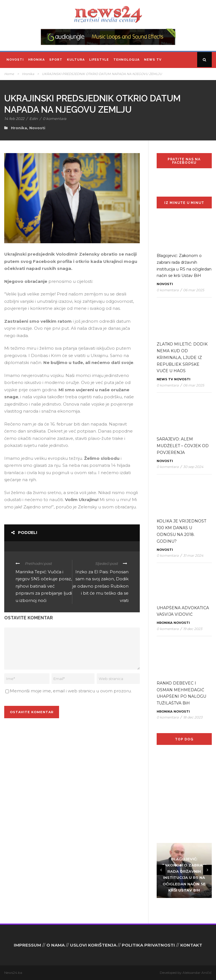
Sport (56, 60)
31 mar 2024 (193, 555)
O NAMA (56, 945)
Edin (33, 119)
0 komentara (55, 119)
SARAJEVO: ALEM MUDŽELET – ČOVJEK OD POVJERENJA (183, 446)
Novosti (15, 60)
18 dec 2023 (193, 717)
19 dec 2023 (193, 629)
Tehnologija (126, 60)
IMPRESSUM (27, 945)
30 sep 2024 (193, 467)
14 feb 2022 (14, 119)
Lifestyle (99, 60)
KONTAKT (191, 945)
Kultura (76, 60)
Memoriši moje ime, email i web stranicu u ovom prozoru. (71, 691)
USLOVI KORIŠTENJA (93, 945)
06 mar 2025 (194, 290)
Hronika (36, 60)
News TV (153, 60)
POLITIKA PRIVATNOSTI (148, 945)
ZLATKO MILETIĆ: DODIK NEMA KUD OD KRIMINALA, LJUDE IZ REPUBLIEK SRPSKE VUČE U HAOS (182, 357)
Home (9, 74)
